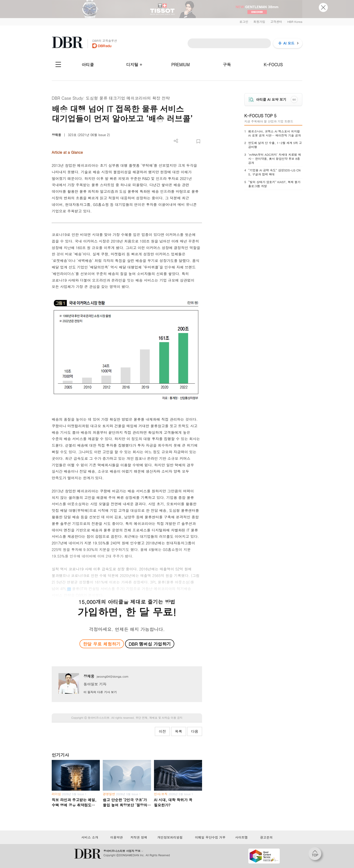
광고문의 (266, 837)
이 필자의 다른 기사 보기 (100, 692)
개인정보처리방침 (170, 837)
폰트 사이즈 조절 (191, 141)
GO (294, 99)
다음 (195, 731)
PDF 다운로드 (183, 141)
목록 (179, 731)
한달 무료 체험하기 (102, 644)
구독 (227, 65)
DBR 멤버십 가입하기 (150, 644)
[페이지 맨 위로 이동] (316, 855)
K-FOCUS (273, 65)
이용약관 (116, 837)
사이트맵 (241, 837)
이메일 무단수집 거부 (210, 837)
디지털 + (134, 65)
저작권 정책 (139, 837)
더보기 (176, 141)
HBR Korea (295, 22)
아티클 (88, 65)
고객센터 (276, 22)
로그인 (244, 22)
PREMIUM (181, 65)
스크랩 (198, 141)
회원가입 (259, 22)
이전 (162, 731)
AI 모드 (289, 43)
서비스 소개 (90, 837)
